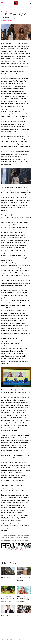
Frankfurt (4, 12)
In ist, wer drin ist (6, 616)
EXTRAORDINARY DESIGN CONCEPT (7, 578)
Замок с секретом (22, 616)
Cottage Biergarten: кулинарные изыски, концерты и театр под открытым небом (8, 599)
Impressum (27, 640)
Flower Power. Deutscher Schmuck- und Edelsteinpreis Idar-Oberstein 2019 (24, 599)
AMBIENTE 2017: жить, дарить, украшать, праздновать (24, 579)
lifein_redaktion (8, 20)
